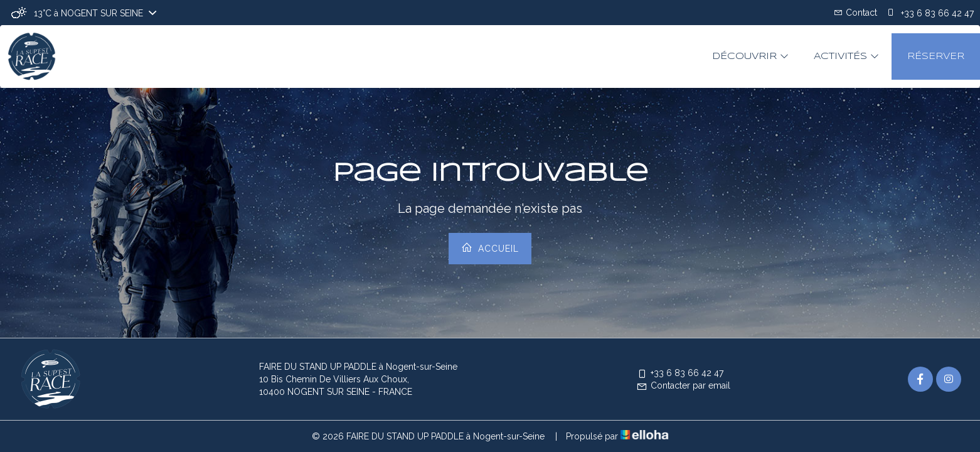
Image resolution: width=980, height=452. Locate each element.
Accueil (490, 248)
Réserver (936, 56)
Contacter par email (683, 385)
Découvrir (750, 56)
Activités (846, 56)
